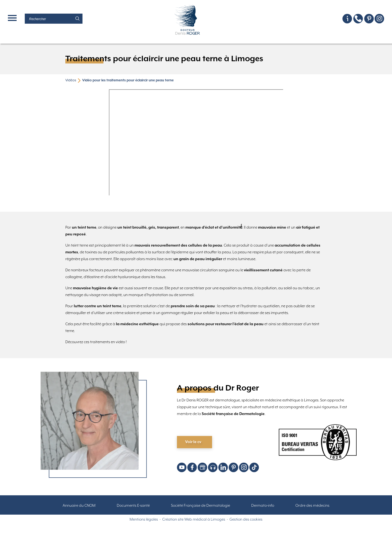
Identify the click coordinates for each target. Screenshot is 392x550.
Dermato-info (263, 506)
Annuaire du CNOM (79, 506)
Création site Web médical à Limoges (194, 520)
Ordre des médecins (312, 506)
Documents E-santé (133, 506)
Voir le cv (193, 442)
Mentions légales (144, 520)
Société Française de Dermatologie (200, 506)
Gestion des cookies (246, 520)
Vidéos (71, 80)
